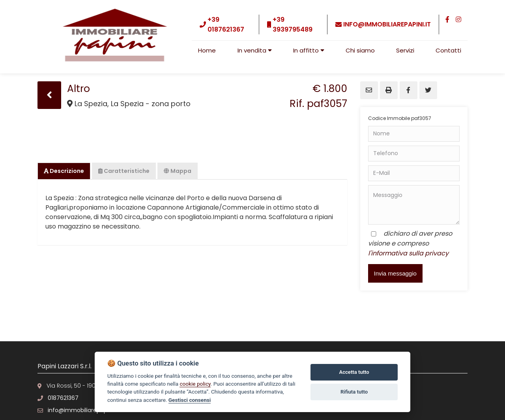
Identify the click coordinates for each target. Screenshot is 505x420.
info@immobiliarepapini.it (387, 24)
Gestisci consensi (190, 400)
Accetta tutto (354, 372)
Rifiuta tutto (354, 392)
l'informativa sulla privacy (408, 253)
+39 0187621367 (226, 24)
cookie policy (195, 384)
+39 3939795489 (293, 24)
